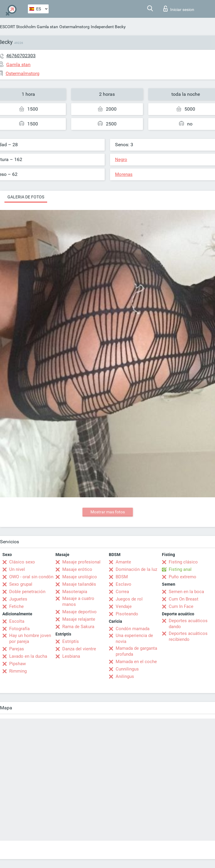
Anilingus (125, 676)
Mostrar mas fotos (108, 512)
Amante (123, 562)
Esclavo (124, 584)
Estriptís (71, 641)
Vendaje (124, 606)
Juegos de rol (129, 599)
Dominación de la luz (136, 569)
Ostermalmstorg (74, 27)
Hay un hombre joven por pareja (30, 638)
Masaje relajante (79, 619)
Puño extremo (183, 577)
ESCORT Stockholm (18, 27)
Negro (121, 160)
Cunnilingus (127, 669)
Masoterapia (75, 592)
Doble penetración (27, 592)
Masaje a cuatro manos (78, 601)
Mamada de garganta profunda (136, 651)
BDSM (122, 577)
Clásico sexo (22, 562)
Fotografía (19, 629)
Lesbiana (71, 656)
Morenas (124, 174)
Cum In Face (181, 606)
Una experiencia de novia (134, 638)
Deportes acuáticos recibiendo (188, 636)
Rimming (18, 671)
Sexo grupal (21, 584)
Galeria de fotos (26, 197)
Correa (122, 592)
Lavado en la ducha (28, 656)
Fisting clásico (183, 562)
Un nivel (17, 569)
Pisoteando (127, 614)
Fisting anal (180, 569)
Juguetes (18, 599)
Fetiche (16, 606)
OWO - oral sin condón (31, 577)
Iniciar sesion (179, 9)
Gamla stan (47, 27)
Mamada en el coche (136, 662)
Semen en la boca (186, 592)
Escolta (17, 621)
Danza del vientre (79, 649)
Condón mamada (133, 629)
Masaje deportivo (79, 612)
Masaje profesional (81, 562)
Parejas (17, 649)
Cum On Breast (184, 599)
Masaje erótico (77, 569)
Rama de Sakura (78, 627)
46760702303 (21, 56)
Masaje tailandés (79, 584)
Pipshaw (17, 664)
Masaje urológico (80, 577)
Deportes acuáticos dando (188, 624)
